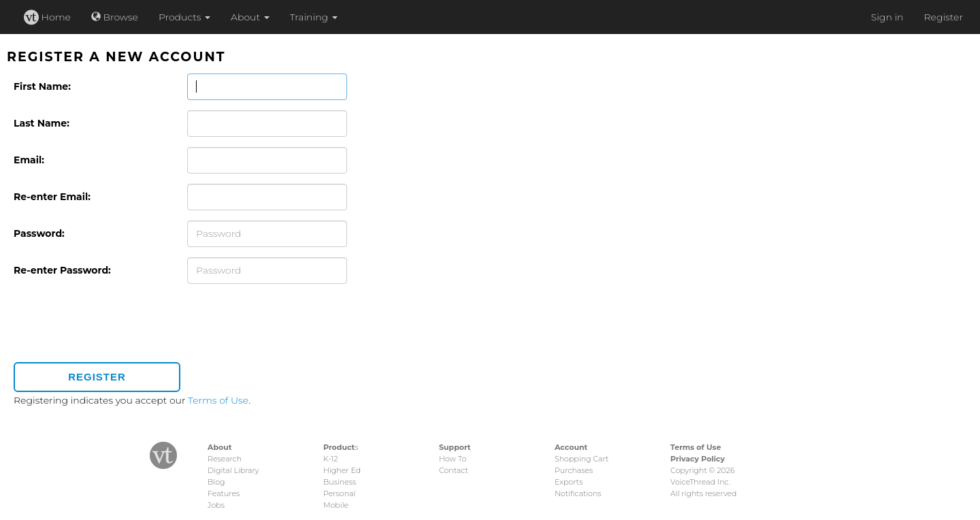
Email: (29, 160)
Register (943, 17)
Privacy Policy (698, 459)
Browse (115, 17)
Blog (216, 482)
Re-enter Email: (52, 197)
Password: (39, 233)
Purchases (574, 470)
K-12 (330, 459)
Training (314, 17)
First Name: (42, 86)
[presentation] (117, 325)
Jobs (216, 505)
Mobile (336, 505)
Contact (454, 470)
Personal (339, 493)
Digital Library (233, 470)
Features (224, 493)
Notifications (578, 493)
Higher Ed (342, 470)
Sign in (887, 17)
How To (453, 459)
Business (340, 482)
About (250, 17)
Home (47, 17)
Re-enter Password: (62, 270)
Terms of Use (218, 400)
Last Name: (42, 123)
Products (184, 17)
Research (225, 459)
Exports (569, 482)
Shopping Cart (582, 459)
